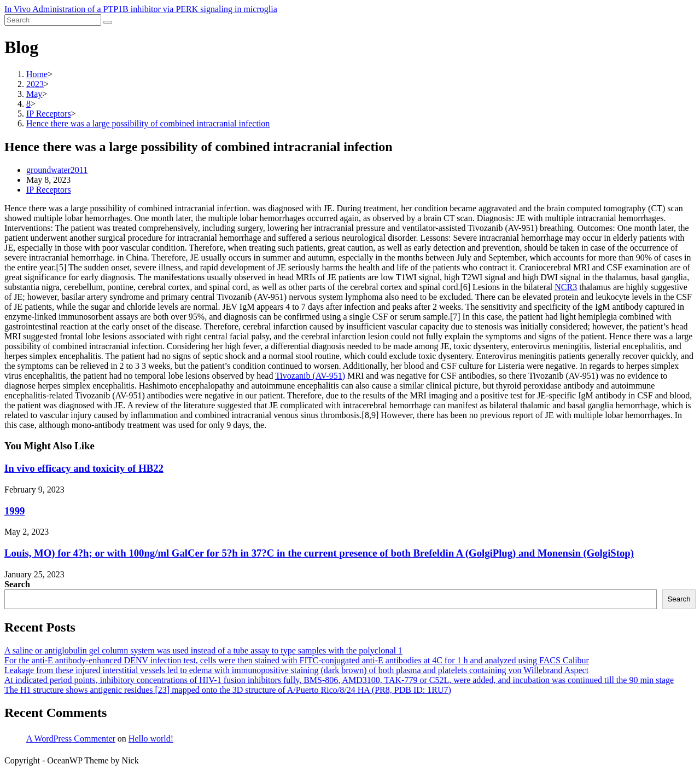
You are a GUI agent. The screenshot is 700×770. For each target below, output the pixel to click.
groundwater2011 (57, 170)
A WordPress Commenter (71, 739)
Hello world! (151, 739)
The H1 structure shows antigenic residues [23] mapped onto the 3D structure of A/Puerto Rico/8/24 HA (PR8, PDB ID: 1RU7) (228, 690)
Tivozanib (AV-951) (310, 376)
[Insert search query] (53, 20)
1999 (14, 511)
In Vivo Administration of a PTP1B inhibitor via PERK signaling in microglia (141, 9)
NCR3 (566, 287)
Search (17, 584)
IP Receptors (49, 190)
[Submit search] (108, 22)
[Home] (37, 74)
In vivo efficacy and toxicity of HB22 (84, 468)
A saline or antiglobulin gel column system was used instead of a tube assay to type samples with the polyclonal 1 (203, 650)
